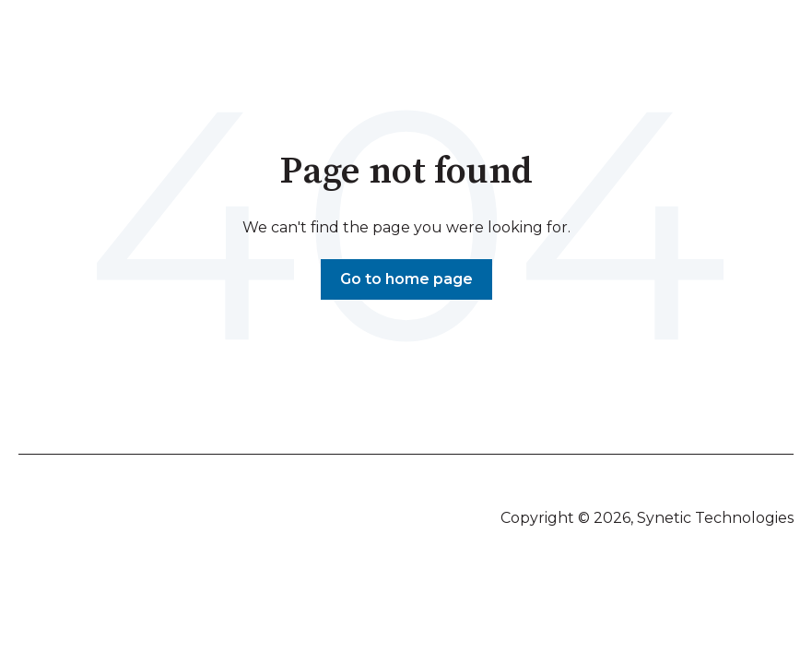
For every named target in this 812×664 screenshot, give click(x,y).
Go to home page (406, 279)
